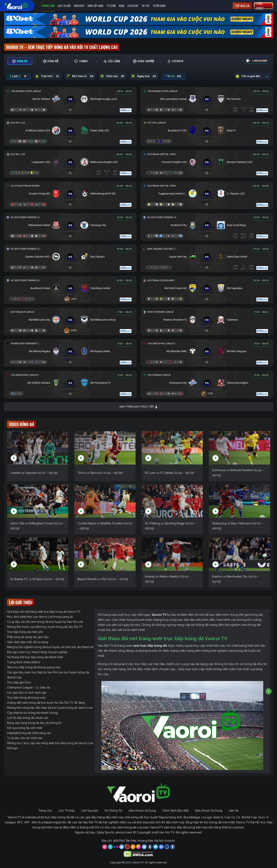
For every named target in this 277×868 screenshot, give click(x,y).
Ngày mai (144, 76)
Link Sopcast (90, 811)
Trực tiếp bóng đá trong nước (26, 698)
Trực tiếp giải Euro (19, 682)
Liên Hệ (234, 811)
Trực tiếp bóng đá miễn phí (25, 632)
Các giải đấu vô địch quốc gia (27, 693)
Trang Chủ (48, 6)
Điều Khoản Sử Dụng (142, 811)
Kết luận (12, 748)
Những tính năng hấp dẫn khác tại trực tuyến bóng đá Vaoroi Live (50, 708)
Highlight (79, 6)
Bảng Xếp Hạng (96, 6)
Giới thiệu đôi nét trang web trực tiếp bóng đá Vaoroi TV (44, 612)
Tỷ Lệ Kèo (111, 6)
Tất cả (174, 76)
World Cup (14, 677)
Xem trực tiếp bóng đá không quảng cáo (34, 667)
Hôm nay (113, 76)
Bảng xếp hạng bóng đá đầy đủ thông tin (34, 723)
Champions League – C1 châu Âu (29, 687)
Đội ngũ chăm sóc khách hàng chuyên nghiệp (37, 652)
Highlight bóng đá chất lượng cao (29, 733)
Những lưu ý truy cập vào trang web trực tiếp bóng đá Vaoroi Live (50, 743)
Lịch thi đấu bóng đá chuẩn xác (28, 718)
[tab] (20, 61)
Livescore (133, 6)
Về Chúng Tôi (113, 811)
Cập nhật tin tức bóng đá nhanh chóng (32, 713)
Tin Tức (145, 6)
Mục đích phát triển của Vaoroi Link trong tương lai (40, 617)
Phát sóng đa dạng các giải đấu (28, 637)
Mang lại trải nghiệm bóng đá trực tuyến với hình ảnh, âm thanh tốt (50, 647)
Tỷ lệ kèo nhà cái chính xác (25, 738)
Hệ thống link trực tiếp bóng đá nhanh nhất (35, 657)
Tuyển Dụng (159, 6)
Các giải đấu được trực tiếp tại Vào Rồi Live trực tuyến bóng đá (48, 672)
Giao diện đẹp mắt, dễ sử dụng (28, 642)
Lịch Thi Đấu (64, 6)
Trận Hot (48, 76)
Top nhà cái (242, 6)
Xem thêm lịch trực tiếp (139, 407)
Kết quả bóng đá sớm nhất (25, 728)
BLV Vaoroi (80, 76)
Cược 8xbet (260, 6)
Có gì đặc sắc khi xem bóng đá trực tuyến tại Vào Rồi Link (45, 622)
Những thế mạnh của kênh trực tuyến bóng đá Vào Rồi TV (45, 627)
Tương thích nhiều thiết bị (24, 662)
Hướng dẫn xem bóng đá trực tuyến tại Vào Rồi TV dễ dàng (46, 703)
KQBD (122, 6)
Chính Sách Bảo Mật (175, 811)
